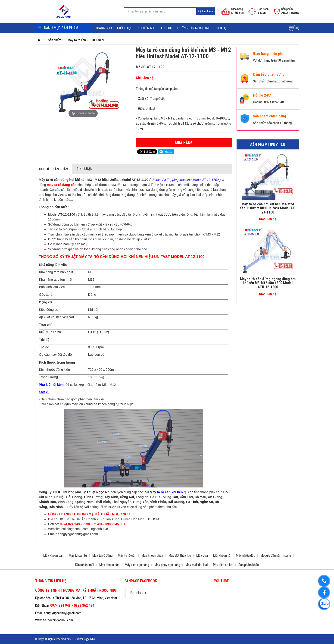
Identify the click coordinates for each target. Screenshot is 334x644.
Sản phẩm (55, 40)
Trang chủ (104, 28)
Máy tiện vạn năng (137, 565)
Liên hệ (221, 28)
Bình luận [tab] (84, 169)
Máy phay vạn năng (167, 565)
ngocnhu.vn (100, 529)
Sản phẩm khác (249, 565)
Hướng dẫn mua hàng (194, 28)
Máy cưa (202, 556)
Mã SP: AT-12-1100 (150, 67)
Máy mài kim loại (197, 565)
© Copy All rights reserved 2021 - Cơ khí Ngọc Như (65, 639)
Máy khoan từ (78, 556)
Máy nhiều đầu (245, 556)
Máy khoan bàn (53, 556)
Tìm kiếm (206, 11)
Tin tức (166, 28)
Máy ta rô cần (77, 40)
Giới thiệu (125, 28)
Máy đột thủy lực (180, 556)
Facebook (138, 593)
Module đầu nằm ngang (276, 556)
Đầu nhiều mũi (85, 565)
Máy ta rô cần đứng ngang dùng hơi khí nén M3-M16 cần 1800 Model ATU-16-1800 (268, 283)
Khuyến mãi (147, 28)
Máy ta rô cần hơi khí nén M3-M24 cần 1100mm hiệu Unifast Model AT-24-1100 (268, 208)
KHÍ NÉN (98, 40)
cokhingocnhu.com (75, 529)
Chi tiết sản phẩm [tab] (54, 169)
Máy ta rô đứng (102, 556)
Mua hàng (184, 143)
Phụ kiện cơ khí (223, 565)
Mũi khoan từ (222, 556)
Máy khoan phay (152, 556)
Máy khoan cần (109, 565)
